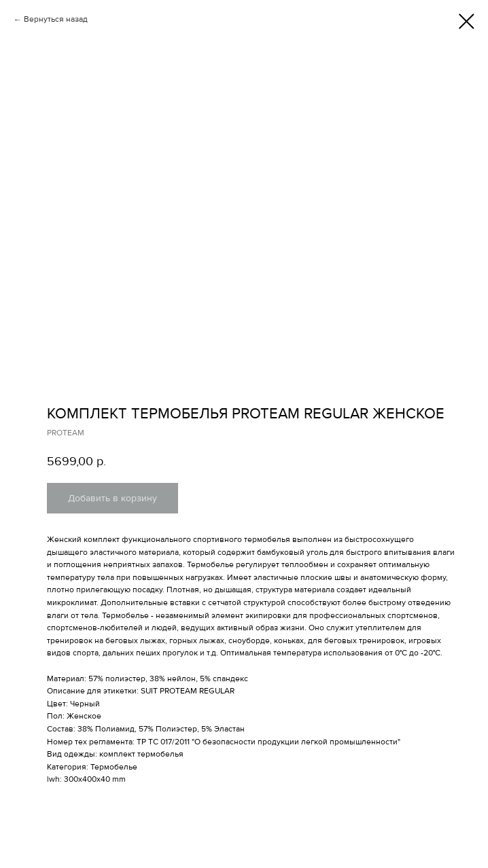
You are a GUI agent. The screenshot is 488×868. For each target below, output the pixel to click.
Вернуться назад (56, 19)
